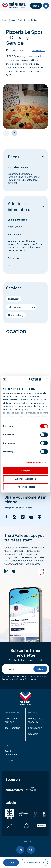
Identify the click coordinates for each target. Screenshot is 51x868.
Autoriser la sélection (26, 479)
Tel (31, 850)
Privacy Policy (8, 679)
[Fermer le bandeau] (47, 379)
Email (20, 850)
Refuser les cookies (26, 487)
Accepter (25, 471)
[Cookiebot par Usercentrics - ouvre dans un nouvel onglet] (30, 379)
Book (36, 6)
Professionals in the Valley (36, 720)
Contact (11, 862)
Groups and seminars (11, 720)
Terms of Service (24, 679)
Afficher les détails (33, 463)
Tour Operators (13, 728)
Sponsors (33, 734)
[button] (14, 133)
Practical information (11, 753)
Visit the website (34, 862)
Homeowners (35, 728)
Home (5, 20)
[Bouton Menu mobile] (46, 6)
